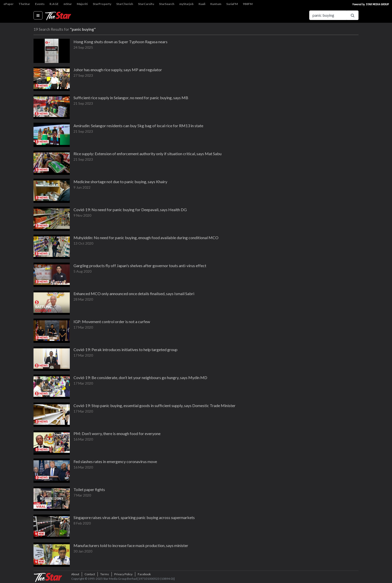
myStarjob (186, 4)
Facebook (144, 574)
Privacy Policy (123, 574)
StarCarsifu (146, 4)
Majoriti (82, 4)
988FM (248, 4)
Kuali (202, 4)
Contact (90, 574)
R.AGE (54, 4)
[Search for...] (328, 15)
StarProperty (102, 4)
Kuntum (216, 4)
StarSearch (167, 4)
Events (40, 4)
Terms (105, 574)
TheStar (24, 4)
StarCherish (125, 4)
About (75, 574)
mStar (68, 4)
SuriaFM (232, 4)
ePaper (8, 4)
